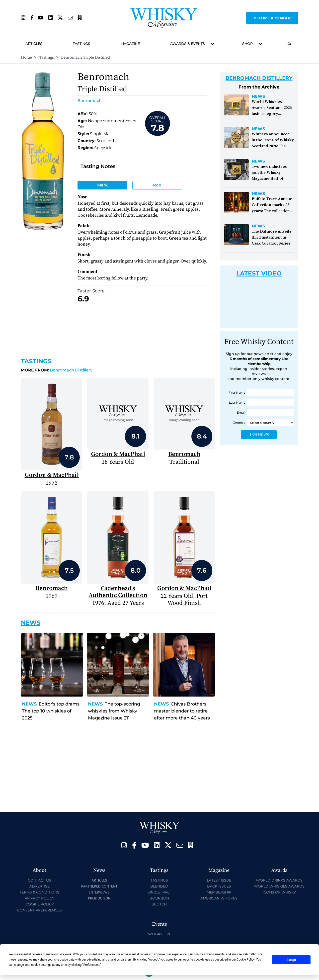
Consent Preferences (40, 910)
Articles (34, 44)
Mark (102, 185)
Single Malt (159, 892)
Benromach (90, 101)
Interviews (99, 892)
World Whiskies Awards (279, 886)
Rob (157, 185)
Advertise (40, 886)
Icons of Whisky (279, 892)
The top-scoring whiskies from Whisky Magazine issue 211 (114, 711)
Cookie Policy (40, 904)
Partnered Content (99, 886)
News (29, 704)
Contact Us (40, 880)
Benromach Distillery (57, 370)
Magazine (130, 44)
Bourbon (159, 898)
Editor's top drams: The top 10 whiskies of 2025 (51, 711)
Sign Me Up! (259, 434)
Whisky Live (160, 934)
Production (99, 898)
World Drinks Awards (279, 880)
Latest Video (259, 273)
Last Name (237, 402)
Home (26, 57)
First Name (237, 393)
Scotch (159, 904)
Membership (219, 892)
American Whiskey (219, 898)
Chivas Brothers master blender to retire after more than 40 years (182, 711)
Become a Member (272, 18)
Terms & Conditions (40, 892)
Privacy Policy (40, 898)
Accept (291, 960)
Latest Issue (219, 880)
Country (239, 422)
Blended (159, 886)
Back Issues (219, 886)
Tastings (81, 44)
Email (241, 412)
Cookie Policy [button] (246, 960)
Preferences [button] (91, 965)
